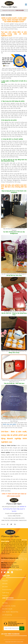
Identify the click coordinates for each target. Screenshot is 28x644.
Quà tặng (5, 603)
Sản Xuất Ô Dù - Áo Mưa (9, 606)
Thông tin (5, 596)
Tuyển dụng (5, 593)
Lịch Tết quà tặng (7, 615)
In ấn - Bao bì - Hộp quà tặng (10, 612)
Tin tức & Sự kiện (7, 590)
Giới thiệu (5, 584)
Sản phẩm (12, 10)
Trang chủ (5, 10)
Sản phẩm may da (7, 609)
